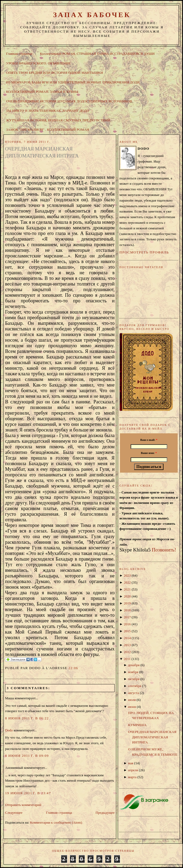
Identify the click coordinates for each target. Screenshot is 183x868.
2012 (127, 652)
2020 (127, 596)
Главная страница (19, 54)
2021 (127, 589)
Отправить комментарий (23, 805)
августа (133, 693)
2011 (127, 659)
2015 (127, 631)
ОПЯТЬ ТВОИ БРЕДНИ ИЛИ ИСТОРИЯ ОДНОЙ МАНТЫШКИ (55, 73)
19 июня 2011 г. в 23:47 (28, 793)
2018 (127, 610)
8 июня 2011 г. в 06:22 (27, 718)
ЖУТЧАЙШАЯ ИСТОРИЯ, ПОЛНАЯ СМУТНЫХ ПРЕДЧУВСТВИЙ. (59, 120)
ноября (133, 672)
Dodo (9, 730)
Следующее (14, 813)
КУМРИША (137, 725)
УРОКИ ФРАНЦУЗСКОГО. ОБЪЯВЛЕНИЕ (38, 63)
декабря (134, 665)
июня (132, 707)
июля (132, 700)
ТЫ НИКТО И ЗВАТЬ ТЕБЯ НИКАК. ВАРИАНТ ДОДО (48, 111)
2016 (127, 624)
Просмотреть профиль (144, 252)
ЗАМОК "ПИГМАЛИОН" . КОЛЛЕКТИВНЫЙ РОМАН (48, 130)
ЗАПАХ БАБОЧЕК (92, 15)
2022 (127, 582)
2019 (127, 603)
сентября (135, 686)
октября (134, 679)
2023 (127, 575)
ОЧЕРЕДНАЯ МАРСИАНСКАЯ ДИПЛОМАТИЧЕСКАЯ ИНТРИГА (42, 152)
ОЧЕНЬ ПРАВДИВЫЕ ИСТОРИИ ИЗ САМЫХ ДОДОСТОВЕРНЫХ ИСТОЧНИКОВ (69, 101)
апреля (133, 770)
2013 (127, 645)
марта (132, 777)
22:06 (73, 668)
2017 (127, 617)
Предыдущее (105, 813)
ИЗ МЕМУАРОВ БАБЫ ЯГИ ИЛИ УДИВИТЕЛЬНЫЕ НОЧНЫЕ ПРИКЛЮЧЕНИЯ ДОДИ (73, 82)
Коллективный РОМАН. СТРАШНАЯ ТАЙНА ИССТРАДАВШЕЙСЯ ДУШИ (97, 54)
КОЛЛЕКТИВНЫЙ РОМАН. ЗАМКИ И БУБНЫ (42, 92)
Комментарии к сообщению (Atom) (56, 822)
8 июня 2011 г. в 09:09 (27, 756)
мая (131, 763)
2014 (127, 638)
